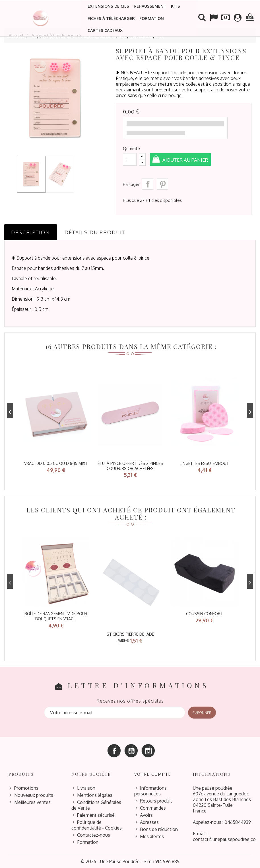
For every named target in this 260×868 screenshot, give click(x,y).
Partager (148, 184)
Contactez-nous (94, 834)
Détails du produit (95, 232)
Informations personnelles (150, 790)
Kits (176, 6)
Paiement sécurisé (96, 814)
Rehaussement (150, 6)
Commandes (153, 807)
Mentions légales (95, 794)
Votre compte (153, 773)
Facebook (114, 750)
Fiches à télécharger (111, 18)
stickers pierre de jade (130, 634)
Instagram (148, 750)
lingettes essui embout (204, 463)
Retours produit (156, 800)
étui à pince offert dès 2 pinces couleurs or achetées (130, 466)
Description (31, 232)
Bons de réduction (159, 828)
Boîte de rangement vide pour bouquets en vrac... (56, 616)
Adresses (149, 821)
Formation (152, 18)
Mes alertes (152, 836)
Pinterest (162, 184)
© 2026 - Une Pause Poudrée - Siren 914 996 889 (130, 861)
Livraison (86, 787)
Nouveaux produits (34, 794)
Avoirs (146, 814)
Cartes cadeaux (105, 30)
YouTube (131, 750)
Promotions (26, 787)
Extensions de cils (108, 6)
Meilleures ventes (32, 801)
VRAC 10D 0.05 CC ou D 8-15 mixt (56, 463)
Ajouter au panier (188, 160)
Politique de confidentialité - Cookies (97, 824)
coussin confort (205, 613)
